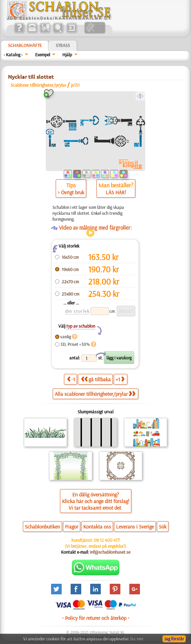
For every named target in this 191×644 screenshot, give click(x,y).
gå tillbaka (96, 379)
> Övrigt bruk (71, 192)
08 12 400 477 (107, 540)
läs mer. (137, 639)
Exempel (43, 55)
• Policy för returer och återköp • (96, 618)
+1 (120, 379)
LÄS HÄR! (116, 192)
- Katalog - (13, 55)
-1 (71, 379)
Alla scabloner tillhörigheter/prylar (95, 394)
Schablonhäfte (25, 45)
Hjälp (67, 55)
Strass (63, 45)
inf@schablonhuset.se (110, 552)
